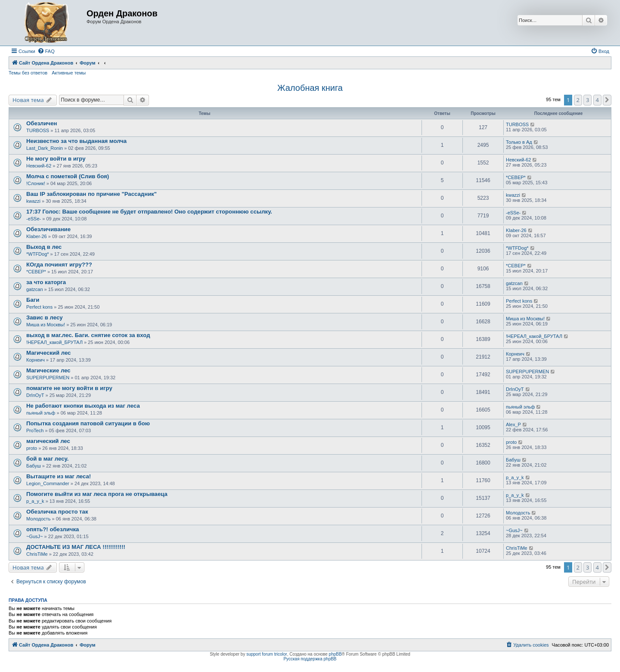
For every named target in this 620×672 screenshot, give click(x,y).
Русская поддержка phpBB (310, 659)
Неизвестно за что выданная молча (76, 141)
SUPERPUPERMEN (48, 378)
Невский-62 (39, 166)
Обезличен (42, 123)
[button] (607, 100)
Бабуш (34, 466)
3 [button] (587, 100)
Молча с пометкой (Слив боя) (68, 176)
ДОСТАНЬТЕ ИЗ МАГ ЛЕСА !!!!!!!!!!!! (76, 547)
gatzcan (35, 289)
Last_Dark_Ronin (45, 148)
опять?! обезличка (53, 529)
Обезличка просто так (57, 512)
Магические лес (48, 370)
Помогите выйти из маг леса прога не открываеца (97, 494)
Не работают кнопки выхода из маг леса (83, 406)
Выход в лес (44, 247)
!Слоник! (36, 183)
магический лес (48, 441)
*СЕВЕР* (516, 177)
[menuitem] (46, 51)
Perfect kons (39, 307)
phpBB (335, 654)
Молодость (38, 519)
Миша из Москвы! (46, 325)
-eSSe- (34, 219)
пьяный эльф (41, 413)
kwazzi (33, 201)
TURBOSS (38, 130)
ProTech (35, 430)
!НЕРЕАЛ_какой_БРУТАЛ (54, 342)
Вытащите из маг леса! (59, 476)
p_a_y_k (515, 477)
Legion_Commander (48, 483)
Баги (33, 300)
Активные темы (69, 73)
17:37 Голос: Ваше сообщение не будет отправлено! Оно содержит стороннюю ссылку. (149, 212)
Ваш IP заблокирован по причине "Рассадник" (91, 194)
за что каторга (46, 282)
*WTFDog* (38, 254)
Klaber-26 (37, 236)
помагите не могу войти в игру (69, 388)
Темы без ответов (28, 73)
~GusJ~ (35, 536)
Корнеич (36, 360)
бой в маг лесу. (47, 459)
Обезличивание (48, 229)
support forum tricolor (267, 654)
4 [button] (597, 100)
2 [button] (578, 100)
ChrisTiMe (37, 554)
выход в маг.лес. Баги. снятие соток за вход (88, 335)
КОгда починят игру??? (59, 265)
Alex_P (513, 424)
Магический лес (48, 353)
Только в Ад (519, 142)
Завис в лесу (45, 317)
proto (32, 448)
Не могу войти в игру (56, 159)
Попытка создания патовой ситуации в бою (88, 423)
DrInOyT (35, 395)
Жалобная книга (310, 88)
